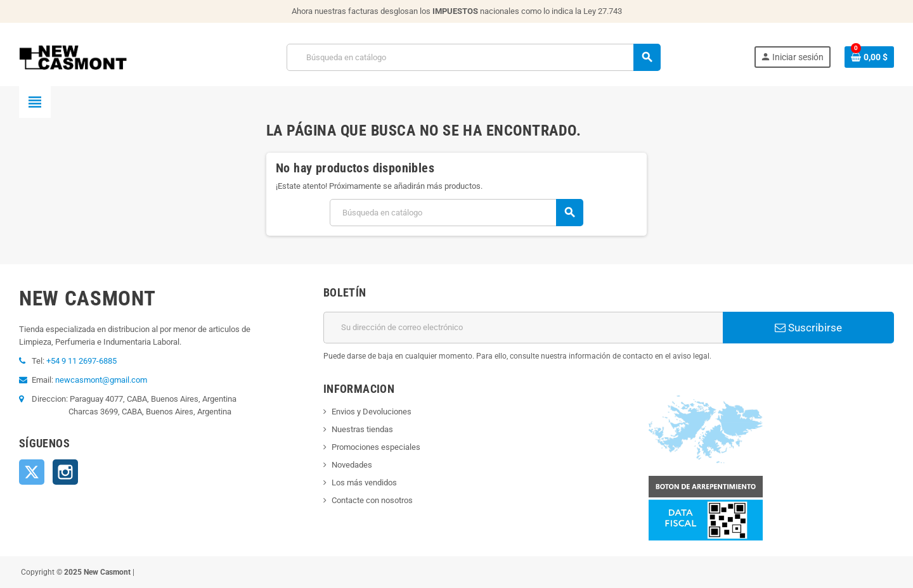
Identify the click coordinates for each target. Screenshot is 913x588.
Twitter (32, 472)
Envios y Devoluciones (372, 412)
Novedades (352, 465)
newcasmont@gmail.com (101, 380)
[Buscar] (473, 57)
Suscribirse (808, 328)
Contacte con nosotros (372, 500)
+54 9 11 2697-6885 (81, 361)
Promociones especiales (376, 447)
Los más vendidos (364, 483)
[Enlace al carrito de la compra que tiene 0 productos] (869, 57)
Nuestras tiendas (362, 429)
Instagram (65, 472)
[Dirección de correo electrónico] (523, 328)
